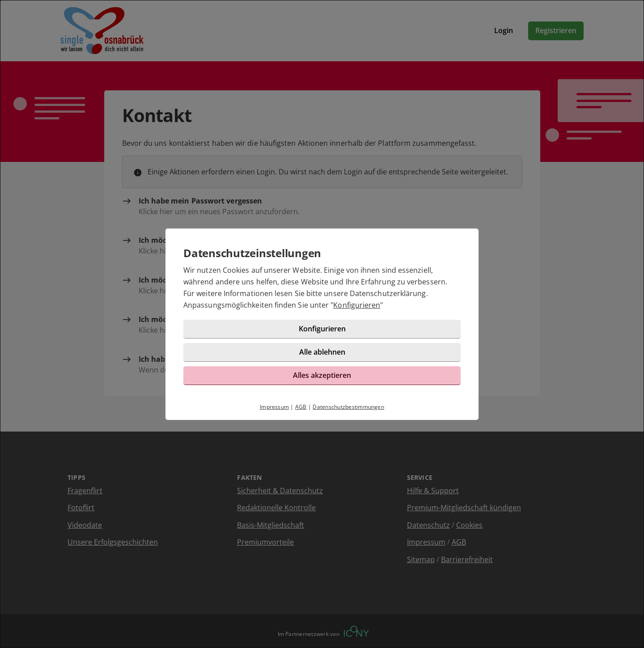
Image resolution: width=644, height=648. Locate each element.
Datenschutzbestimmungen (348, 407)
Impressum (274, 407)
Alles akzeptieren (322, 375)
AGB (301, 407)
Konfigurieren (357, 305)
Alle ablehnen (322, 352)
